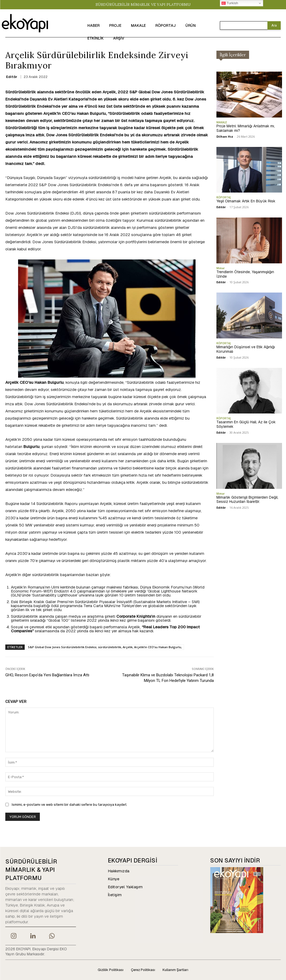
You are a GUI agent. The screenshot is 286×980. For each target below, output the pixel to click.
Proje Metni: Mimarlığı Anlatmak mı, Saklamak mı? (246, 128)
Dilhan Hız (225, 136)
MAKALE (222, 122)
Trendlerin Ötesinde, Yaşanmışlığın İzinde (245, 274)
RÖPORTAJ (224, 197)
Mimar (221, 268)
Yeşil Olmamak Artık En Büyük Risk (246, 201)
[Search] (274, 25)
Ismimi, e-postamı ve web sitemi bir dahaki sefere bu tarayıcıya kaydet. (69, 805)
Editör (12, 77)
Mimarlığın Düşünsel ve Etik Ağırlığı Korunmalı (246, 349)
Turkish (230, 3)
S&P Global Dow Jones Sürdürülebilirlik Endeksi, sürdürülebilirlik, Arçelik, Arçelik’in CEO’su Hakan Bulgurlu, (105, 647)
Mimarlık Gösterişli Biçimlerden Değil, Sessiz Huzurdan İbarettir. (247, 500)
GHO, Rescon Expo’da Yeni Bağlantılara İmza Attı (47, 675)
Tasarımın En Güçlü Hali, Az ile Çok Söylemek (246, 424)
